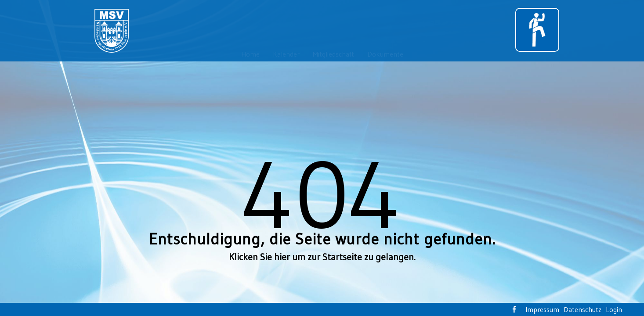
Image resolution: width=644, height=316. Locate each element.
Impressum (542, 309)
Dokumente (385, 54)
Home (250, 54)
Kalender (286, 54)
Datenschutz (582, 309)
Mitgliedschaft (333, 54)
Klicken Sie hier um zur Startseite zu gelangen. (322, 257)
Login (614, 309)
